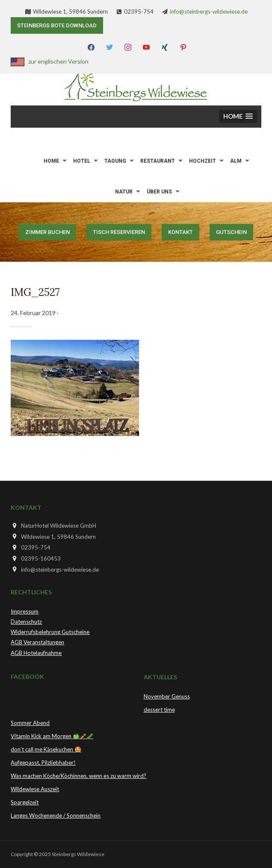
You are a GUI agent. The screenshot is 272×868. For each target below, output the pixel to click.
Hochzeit (203, 161)
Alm (236, 161)
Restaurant (158, 161)
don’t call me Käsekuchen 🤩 (46, 749)
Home (51, 161)
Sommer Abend (30, 723)
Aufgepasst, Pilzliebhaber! (43, 763)
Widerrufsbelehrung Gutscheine (50, 632)
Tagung (115, 161)
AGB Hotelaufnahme (36, 653)
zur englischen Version (58, 61)
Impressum (25, 611)
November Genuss (167, 696)
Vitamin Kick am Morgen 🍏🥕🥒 (52, 736)
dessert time (159, 710)
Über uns (159, 192)
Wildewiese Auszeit (35, 789)
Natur (124, 192)
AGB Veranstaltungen (37, 642)
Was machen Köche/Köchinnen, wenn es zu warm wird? (78, 776)
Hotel (82, 161)
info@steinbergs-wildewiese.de (209, 12)
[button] (238, 116)
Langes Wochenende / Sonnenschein (56, 815)
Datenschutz (26, 622)
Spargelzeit (25, 802)
